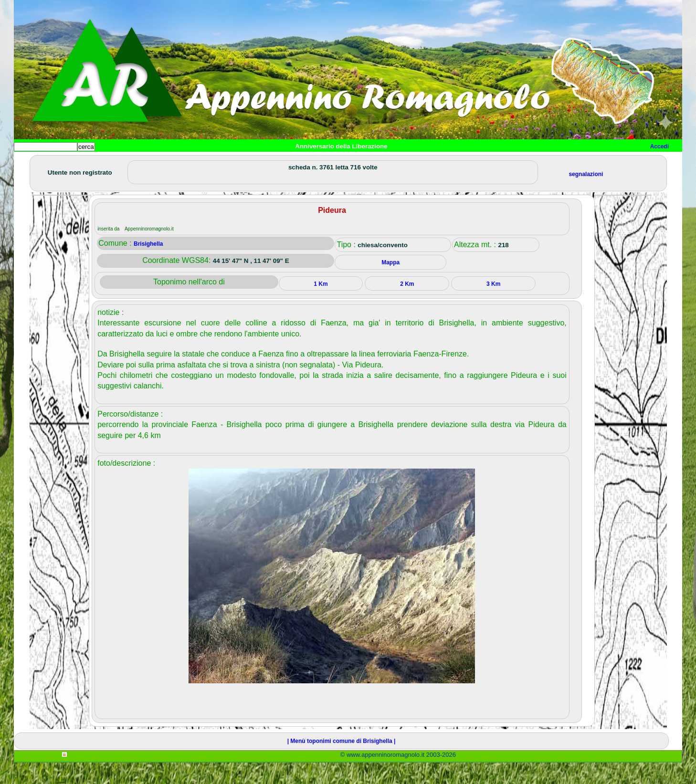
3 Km (493, 305)
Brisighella (148, 265)
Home (30, 162)
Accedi (659, 146)
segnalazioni (586, 196)
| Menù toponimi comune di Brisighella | (342, 763)
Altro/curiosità (272, 162)
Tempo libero (208, 162)
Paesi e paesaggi (79, 162)
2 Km (407, 305)
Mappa (323, 162)
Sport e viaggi (144, 162)
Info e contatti (371, 162)
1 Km (321, 305)
